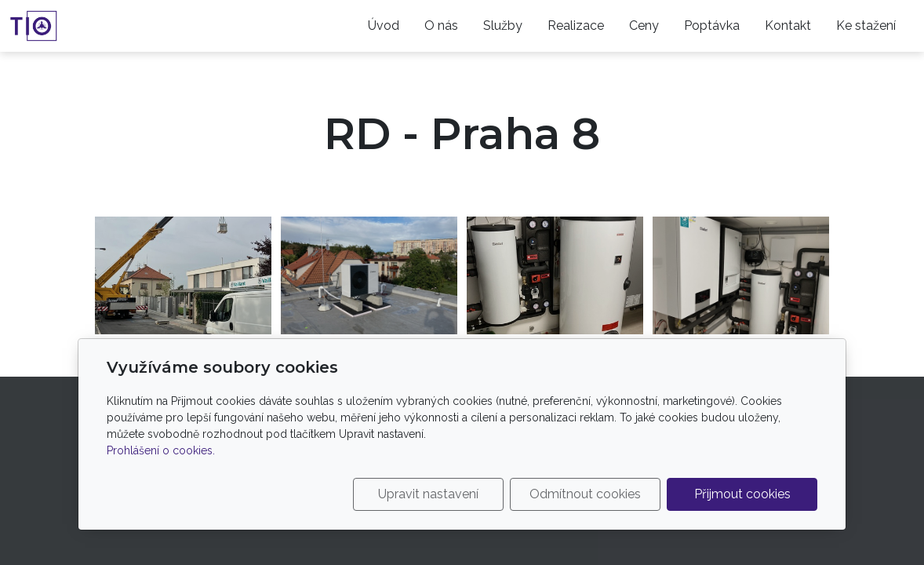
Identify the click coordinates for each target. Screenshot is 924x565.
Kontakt (788, 26)
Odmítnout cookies (585, 494)
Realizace (576, 26)
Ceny (644, 26)
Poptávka (712, 26)
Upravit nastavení (428, 494)
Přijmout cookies (742, 494)
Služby (503, 26)
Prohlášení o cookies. (161, 450)
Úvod (384, 26)
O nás (441, 26)
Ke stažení (866, 26)
